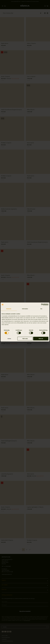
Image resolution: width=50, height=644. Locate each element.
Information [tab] (25, 309)
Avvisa (9, 339)
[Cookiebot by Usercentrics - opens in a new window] (42, 305)
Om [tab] (41, 309)
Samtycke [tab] (9, 309)
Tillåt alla (41, 339)
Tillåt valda (25, 339)
